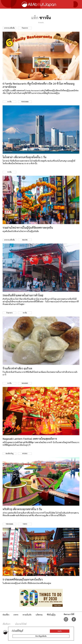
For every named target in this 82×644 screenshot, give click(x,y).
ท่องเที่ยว (6, 615)
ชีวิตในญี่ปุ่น (51, 615)
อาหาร (16, 615)
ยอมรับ (60, 631)
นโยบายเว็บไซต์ (21, 624)
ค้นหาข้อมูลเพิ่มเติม (41, 636)
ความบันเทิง (27, 615)
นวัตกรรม (39, 615)
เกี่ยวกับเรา (6, 624)
